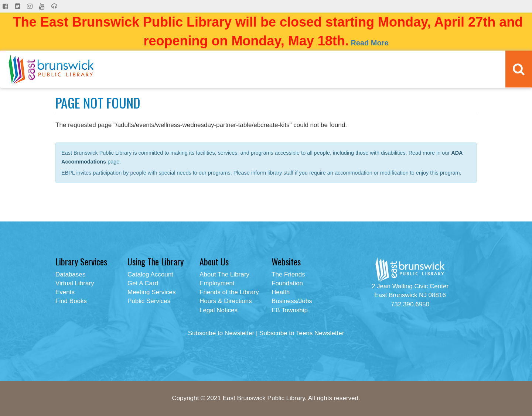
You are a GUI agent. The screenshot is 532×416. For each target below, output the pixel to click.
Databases (70, 274)
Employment (217, 283)
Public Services (149, 301)
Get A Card (143, 283)
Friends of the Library (229, 292)
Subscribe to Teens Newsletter (302, 333)
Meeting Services (151, 292)
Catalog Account (150, 274)
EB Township (290, 310)
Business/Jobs (292, 301)
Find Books (71, 301)
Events (65, 292)
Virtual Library (75, 283)
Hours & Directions (226, 301)
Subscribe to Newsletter (221, 333)
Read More (369, 43)
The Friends (288, 274)
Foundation (287, 283)
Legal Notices (219, 310)
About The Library (224, 274)
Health (281, 292)
